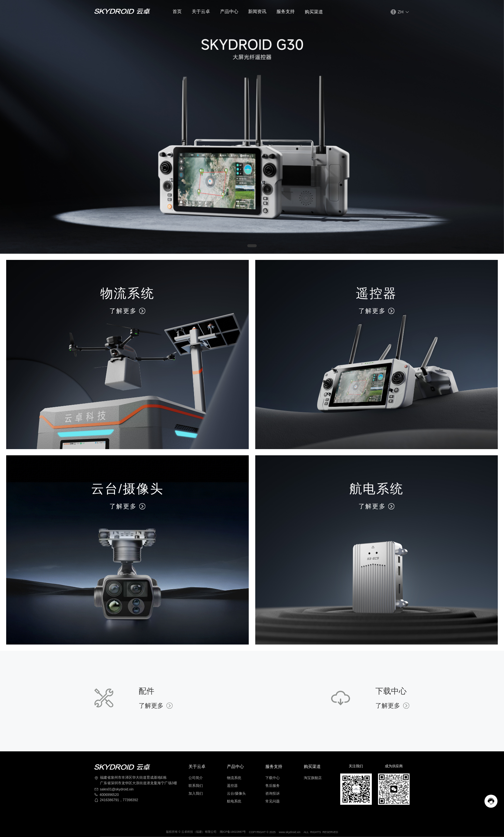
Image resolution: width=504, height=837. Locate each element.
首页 (177, 12)
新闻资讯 (257, 12)
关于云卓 (201, 12)
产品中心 (229, 12)
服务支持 (286, 12)
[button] (201, 12)
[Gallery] (252, 127)
